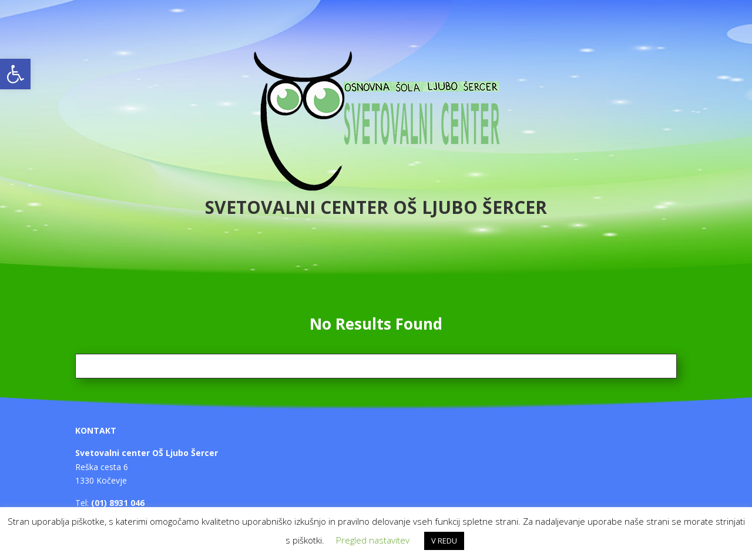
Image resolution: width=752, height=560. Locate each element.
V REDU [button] (444, 541)
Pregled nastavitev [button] (373, 540)
